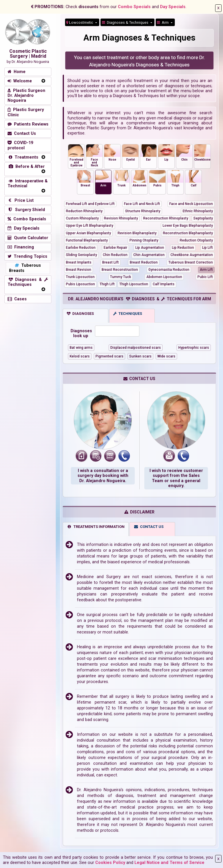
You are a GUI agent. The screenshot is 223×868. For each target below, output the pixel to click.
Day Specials (173, 7)
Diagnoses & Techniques (126, 22)
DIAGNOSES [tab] (80, 314)
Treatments (23, 157)
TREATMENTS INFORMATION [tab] (96, 527)
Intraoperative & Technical (28, 184)
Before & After (26, 167)
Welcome (20, 81)
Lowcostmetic (80, 22)
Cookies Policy (110, 863)
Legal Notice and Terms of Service (169, 863)
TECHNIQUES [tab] (128, 314)
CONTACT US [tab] (149, 527)
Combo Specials (134, 7)
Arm (163, 22)
